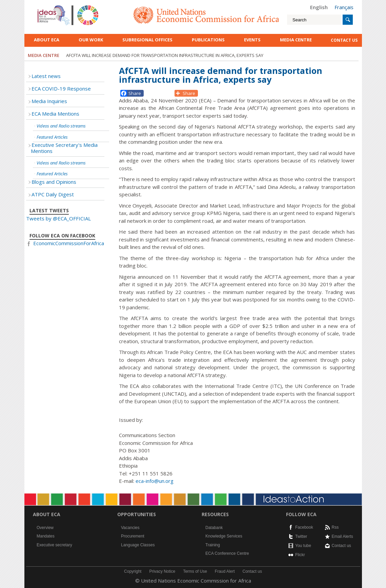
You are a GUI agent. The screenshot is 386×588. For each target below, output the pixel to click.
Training (213, 545)
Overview (45, 528)
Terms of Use (195, 571)
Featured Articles (52, 137)
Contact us (341, 546)
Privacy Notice (162, 571)
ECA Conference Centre (227, 553)
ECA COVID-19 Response (61, 89)
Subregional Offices (147, 40)
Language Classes (138, 545)
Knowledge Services (224, 536)
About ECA (47, 40)
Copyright (133, 571)
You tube (303, 546)
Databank (214, 528)
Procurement (133, 536)
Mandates (46, 536)
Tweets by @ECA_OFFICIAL (58, 218)
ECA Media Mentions (55, 114)
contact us (344, 40)
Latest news (46, 76)
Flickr (300, 555)
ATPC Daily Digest (53, 194)
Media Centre (296, 40)
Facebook (304, 527)
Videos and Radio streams (61, 126)
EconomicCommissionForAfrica (69, 243)
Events (252, 40)
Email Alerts (342, 536)
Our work (91, 40)
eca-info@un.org (155, 481)
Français (344, 7)
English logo (47, 7)
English (319, 7)
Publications (208, 40)
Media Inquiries (49, 101)
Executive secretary (54, 545)
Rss (335, 527)
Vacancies (130, 528)
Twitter (301, 536)
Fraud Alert (225, 571)
